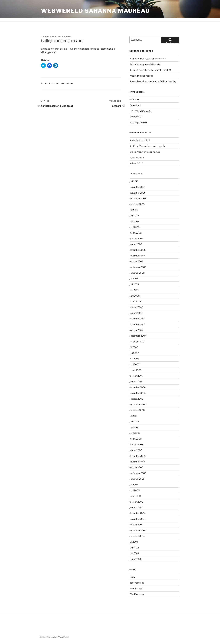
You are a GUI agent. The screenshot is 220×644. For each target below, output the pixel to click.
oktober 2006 (136, 399)
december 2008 (137, 250)
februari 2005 (136, 502)
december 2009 (137, 193)
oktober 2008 (136, 261)
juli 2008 (134, 278)
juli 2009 (134, 210)
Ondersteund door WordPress (55, 637)
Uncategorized (137, 122)
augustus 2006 (137, 410)
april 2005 (135, 490)
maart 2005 (135, 496)
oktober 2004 (136, 525)
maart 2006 (135, 439)
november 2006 (137, 393)
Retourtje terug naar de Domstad (145, 64)
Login (132, 577)
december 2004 (137, 513)
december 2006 (137, 387)
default (133, 99)
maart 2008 (135, 301)
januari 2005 (136, 507)
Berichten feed (137, 583)
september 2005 (138, 473)
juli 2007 (134, 347)
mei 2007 (134, 359)
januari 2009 (136, 244)
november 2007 (137, 324)
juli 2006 (134, 416)
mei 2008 (134, 290)
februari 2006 (136, 445)
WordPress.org (137, 594)
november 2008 (137, 256)
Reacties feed (136, 588)
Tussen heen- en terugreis (152, 146)
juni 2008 (134, 284)
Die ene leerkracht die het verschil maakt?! (150, 70)
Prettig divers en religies (141, 76)
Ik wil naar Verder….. (139, 111)
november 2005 (137, 462)
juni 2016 (134, 181)
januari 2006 (136, 450)
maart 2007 (135, 370)
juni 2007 (134, 353)
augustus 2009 (137, 204)
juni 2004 (134, 548)
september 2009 (138, 198)
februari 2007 (136, 376)
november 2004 (137, 519)
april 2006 (135, 433)
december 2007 (137, 319)
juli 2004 (134, 542)
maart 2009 (135, 233)
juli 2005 (134, 485)
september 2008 (138, 267)
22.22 (147, 140)
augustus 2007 (137, 342)
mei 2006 (134, 427)
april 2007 (134, 364)
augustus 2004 (137, 536)
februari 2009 (136, 239)
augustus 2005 (137, 479)
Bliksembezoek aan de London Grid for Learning (153, 81)
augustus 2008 (137, 273)
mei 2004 (134, 553)
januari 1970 (136, 559)
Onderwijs (134, 117)
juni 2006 (134, 422)
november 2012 (137, 187)
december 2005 (137, 456)
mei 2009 (134, 221)
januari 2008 (136, 313)
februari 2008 (136, 307)
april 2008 (135, 296)
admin (68, 36)
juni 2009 (134, 216)
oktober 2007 (136, 330)
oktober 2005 (136, 467)
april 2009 (135, 227)
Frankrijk (134, 105)
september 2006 (138, 404)
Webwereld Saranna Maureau (95, 11)
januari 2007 (136, 381)
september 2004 (138, 530)
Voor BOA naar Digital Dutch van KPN (148, 59)
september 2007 (138, 336)
